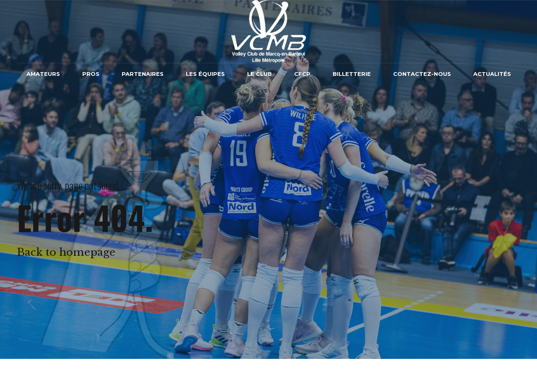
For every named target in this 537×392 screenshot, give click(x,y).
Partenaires (143, 74)
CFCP (302, 74)
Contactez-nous (422, 74)
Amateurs (43, 74)
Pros (91, 74)
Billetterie (352, 74)
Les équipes (205, 74)
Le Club (259, 74)
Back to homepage (66, 252)
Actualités (492, 74)
